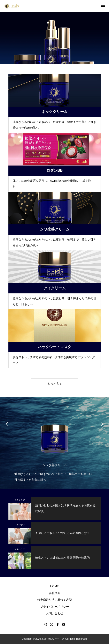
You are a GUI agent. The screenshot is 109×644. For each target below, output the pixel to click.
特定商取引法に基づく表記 (55, 600)
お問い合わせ (55, 613)
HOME (55, 586)
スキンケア (20, 500)
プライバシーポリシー (55, 607)
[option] (54, 444)
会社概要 (55, 593)
